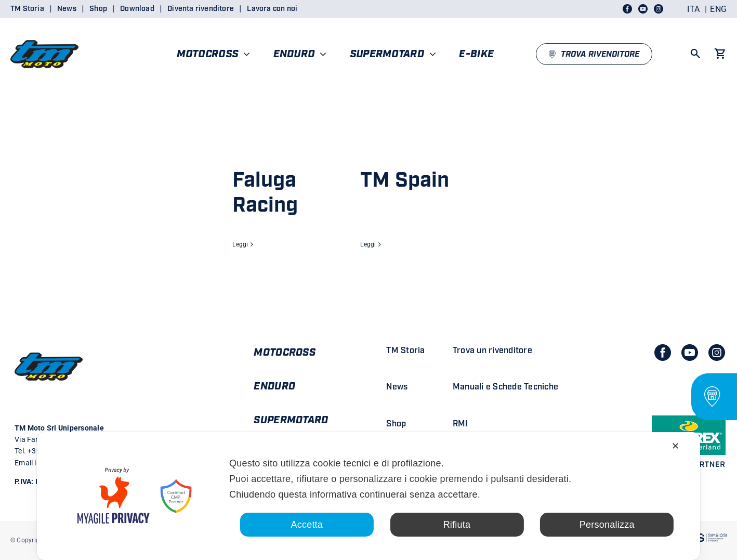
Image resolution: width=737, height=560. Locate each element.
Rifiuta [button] (457, 525)
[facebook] (663, 353)
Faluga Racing (265, 193)
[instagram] (717, 353)
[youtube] (690, 353)
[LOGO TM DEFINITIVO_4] (44, 36)
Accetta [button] (307, 525)
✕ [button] (675, 446)
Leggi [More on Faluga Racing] (240, 244)
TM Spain (405, 180)
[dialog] (368, 496)
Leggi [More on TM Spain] (368, 244)
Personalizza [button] (607, 525)
